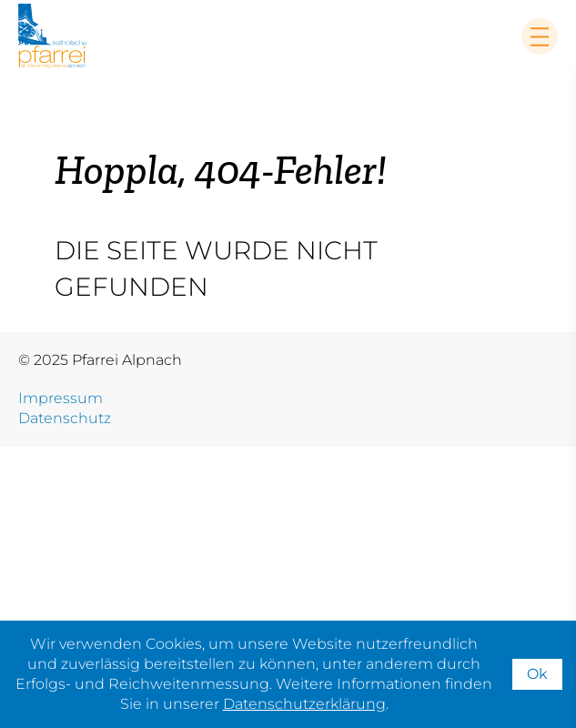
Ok (537, 674)
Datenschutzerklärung (304, 704)
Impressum (61, 398)
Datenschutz (65, 418)
